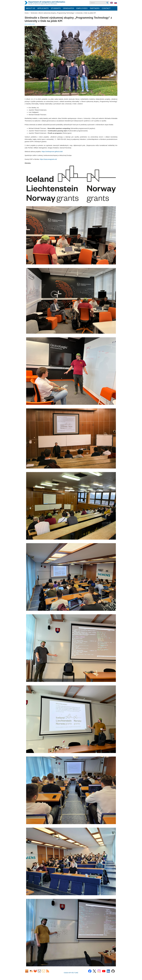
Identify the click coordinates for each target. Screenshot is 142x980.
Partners (95, 8)
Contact (106, 8)
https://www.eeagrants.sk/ (48, 159)
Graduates (69, 8)
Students (56, 8)
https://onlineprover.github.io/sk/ (52, 151)
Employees (82, 8)
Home (27, 13)
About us (30, 8)
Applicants (43, 8)
